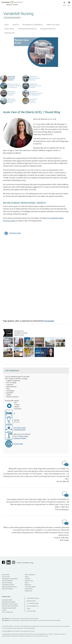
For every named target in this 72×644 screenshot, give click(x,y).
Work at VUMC (18, 444)
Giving (27, 577)
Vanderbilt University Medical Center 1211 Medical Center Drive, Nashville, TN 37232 (33, 603)
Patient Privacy (29, 581)
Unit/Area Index (12, 233)
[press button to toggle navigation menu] (69, 5)
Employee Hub (9, 33)
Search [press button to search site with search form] (65, 4)
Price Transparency (7, 612)
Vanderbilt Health (7, 600)
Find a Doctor (6, 577)
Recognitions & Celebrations (33, 25)
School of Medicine (7, 581)
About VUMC (6, 575)
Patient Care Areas (53, 25)
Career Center (9, 29)
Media (27, 583)
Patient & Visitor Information (10, 606)
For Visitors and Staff (12, 18)
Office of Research (30, 575)
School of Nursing (7, 583)
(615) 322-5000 (31, 611)
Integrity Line (28, 591)
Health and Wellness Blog (25, 563)
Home (6, 25)
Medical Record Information (10, 604)
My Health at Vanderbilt (9, 602)
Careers (4, 610)
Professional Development (27, 29)
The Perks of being (20, 428)
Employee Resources (48, 29)
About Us (16, 25)
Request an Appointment (9, 608)
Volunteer (28, 579)
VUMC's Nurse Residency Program (21, 437)
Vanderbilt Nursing (18, 14)
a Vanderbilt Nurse (19, 430)
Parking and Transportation (10, 579)
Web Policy (28, 585)
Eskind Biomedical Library (9, 587)
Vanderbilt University (8, 585)
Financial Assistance (8, 589)
